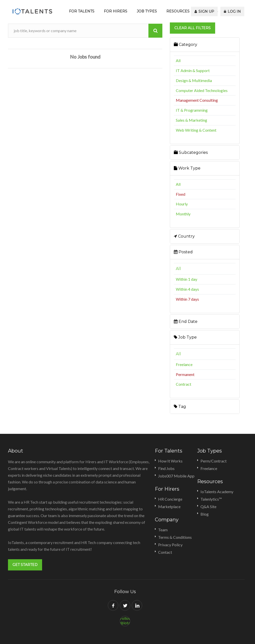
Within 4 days (187, 289)
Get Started (25, 565)
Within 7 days (187, 299)
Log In (233, 11)
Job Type (185, 337)
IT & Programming (192, 110)
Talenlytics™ (211, 499)
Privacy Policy (170, 545)
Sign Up (205, 11)
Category (186, 45)
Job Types (147, 11)
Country (184, 236)
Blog (205, 514)
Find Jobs (166, 468)
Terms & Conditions (175, 537)
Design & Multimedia (194, 80)
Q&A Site (208, 506)
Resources (178, 11)
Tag (180, 407)
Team (163, 530)
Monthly (183, 214)
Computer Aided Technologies (202, 90)
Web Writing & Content (196, 130)
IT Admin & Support (193, 70)
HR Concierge (170, 499)
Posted (183, 252)
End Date (186, 322)
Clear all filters (192, 28)
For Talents (82, 11)
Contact (165, 552)
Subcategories (191, 152)
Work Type (187, 168)
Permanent (185, 374)
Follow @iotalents (125, 620)
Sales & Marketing (191, 120)
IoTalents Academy (217, 492)
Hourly (182, 204)
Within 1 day (187, 279)
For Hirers (116, 11)
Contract (184, 384)
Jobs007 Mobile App (176, 476)
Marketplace (169, 506)
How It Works (170, 461)
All (178, 60)
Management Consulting (197, 100)
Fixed (181, 194)
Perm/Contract (214, 461)
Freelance (184, 364)
